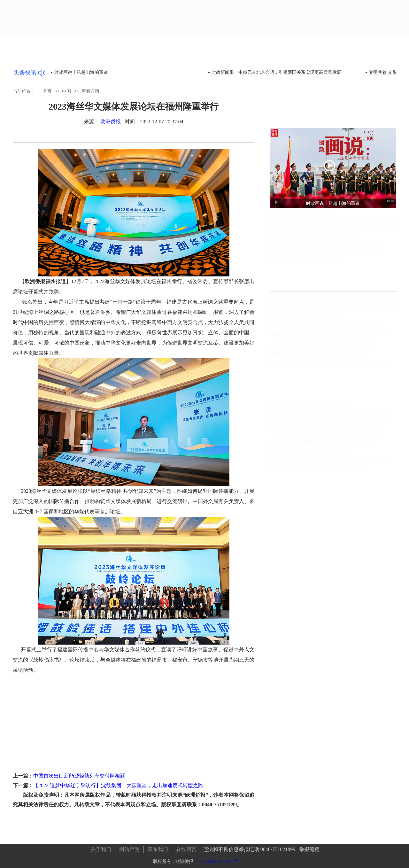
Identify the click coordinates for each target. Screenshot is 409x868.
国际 (265, 24)
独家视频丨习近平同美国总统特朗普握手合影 (317, 356)
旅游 (321, 24)
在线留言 (186, 847)
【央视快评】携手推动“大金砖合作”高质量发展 (319, 472)
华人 (284, 24)
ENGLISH (346, 24)
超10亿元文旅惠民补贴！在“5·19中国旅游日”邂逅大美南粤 (330, 365)
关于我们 (101, 847)
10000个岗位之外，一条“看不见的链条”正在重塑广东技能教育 (334, 308)
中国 (247, 24)
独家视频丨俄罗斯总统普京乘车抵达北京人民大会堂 (328, 255)
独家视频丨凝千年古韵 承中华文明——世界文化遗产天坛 (329, 336)
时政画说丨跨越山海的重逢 (81, 72)
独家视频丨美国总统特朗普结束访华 (308, 317)
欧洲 (228, 24)
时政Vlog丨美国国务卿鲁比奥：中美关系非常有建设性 (326, 327)
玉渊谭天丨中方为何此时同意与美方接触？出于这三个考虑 (331, 414)
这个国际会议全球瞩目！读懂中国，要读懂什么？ (322, 443)
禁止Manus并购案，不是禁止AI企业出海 (312, 405)
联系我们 (158, 847)
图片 (370, 24)
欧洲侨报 (111, 122)
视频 (389, 24)
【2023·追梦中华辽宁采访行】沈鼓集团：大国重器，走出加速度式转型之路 (118, 785)
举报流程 (309, 847)
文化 (302, 24)
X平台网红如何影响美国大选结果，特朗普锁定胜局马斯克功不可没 (334, 462)
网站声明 (129, 847)
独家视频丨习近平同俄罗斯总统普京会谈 (317, 246)
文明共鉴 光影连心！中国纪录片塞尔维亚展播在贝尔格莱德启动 (337, 236)
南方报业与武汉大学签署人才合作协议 (311, 453)
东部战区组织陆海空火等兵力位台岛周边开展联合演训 (326, 434)
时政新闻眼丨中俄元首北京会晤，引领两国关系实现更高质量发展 (276, 72)
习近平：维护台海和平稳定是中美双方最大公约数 (322, 346)
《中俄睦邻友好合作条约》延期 (308, 265)
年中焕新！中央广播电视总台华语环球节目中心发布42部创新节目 (334, 298)
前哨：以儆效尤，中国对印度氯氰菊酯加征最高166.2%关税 (331, 424)
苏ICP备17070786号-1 (221, 859)
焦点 (210, 24)
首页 (191, 24)
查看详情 (90, 91)
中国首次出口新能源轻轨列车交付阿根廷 (79, 776)
